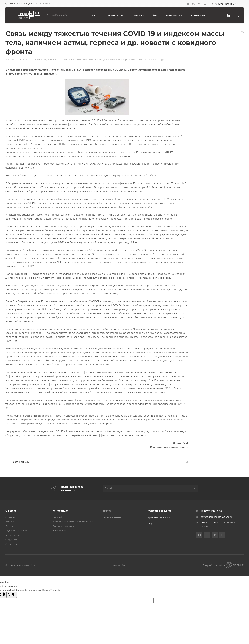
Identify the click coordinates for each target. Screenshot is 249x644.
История (10, 522)
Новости (106, 511)
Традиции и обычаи (64, 526)
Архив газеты (13, 535)
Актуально (11, 544)
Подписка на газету (16, 531)
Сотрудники (12, 539)
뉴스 (150, 524)
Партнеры (11, 526)
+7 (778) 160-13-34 (225, 4)
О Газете (10, 517)
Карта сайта (119, 565)
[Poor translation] (12, 595)
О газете (11, 511)
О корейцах (61, 511)
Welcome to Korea (160, 511)
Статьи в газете (111, 517)
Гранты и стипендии (159, 517)
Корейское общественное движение (73, 522)
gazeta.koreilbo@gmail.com (216, 517)
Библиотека (60, 531)
